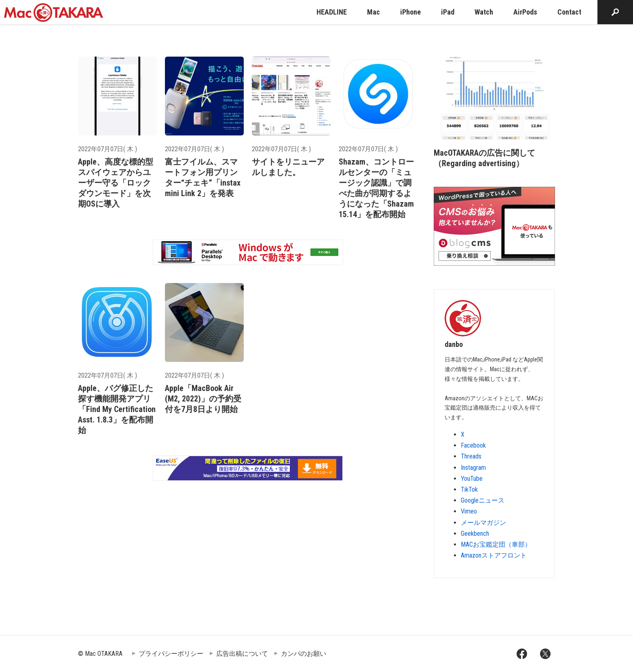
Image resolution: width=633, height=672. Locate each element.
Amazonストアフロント (494, 555)
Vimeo (469, 511)
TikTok (469, 489)
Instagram (473, 468)
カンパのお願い (304, 654)
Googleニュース (483, 500)
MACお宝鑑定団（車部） (496, 544)
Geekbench (475, 534)
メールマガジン (483, 523)
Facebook (473, 445)
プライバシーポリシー (171, 654)
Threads (471, 456)
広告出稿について (242, 654)
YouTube (472, 479)
